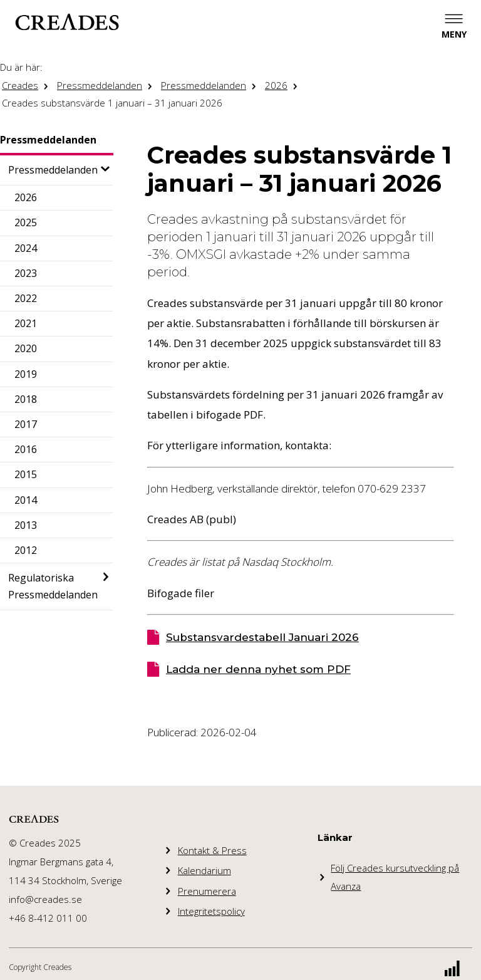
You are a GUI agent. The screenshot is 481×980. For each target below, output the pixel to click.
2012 (26, 550)
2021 (26, 323)
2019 (26, 374)
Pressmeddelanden (100, 85)
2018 (26, 399)
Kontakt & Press (212, 850)
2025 (26, 222)
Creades (20, 85)
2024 (26, 248)
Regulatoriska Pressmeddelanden (53, 586)
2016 (26, 449)
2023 (26, 273)
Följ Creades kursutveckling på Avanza (395, 877)
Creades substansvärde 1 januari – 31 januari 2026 (112, 103)
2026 (276, 85)
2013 (26, 525)
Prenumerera (207, 891)
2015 (26, 474)
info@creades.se (45, 899)
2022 (26, 298)
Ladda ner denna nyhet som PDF (258, 669)
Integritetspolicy (211, 911)
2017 (26, 424)
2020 (26, 348)
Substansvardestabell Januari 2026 (262, 637)
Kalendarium (204, 870)
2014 (26, 500)
